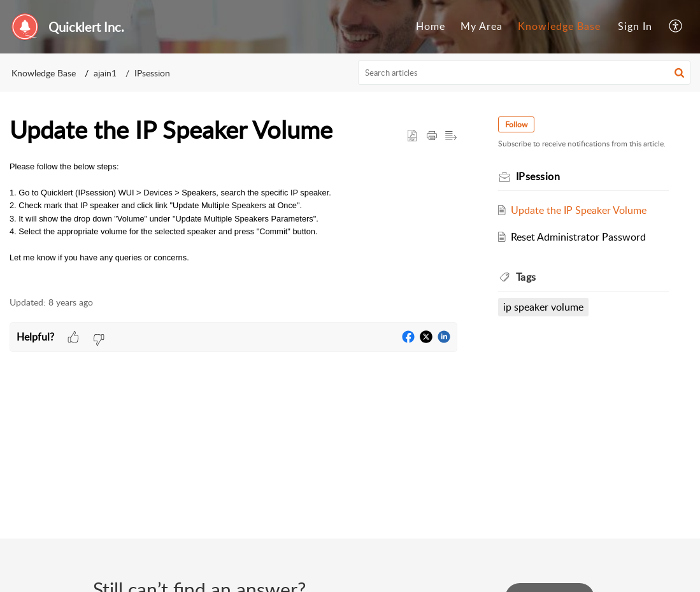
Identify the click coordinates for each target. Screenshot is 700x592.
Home (431, 26)
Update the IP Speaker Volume (579, 210)
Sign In (635, 26)
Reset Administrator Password (578, 237)
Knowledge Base (559, 26)
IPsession (152, 73)
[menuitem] (431, 27)
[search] (524, 73)
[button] (676, 27)
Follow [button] (516, 124)
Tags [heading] (526, 277)
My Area (482, 26)
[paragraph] (233, 213)
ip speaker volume (543, 307)
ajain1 (105, 73)
